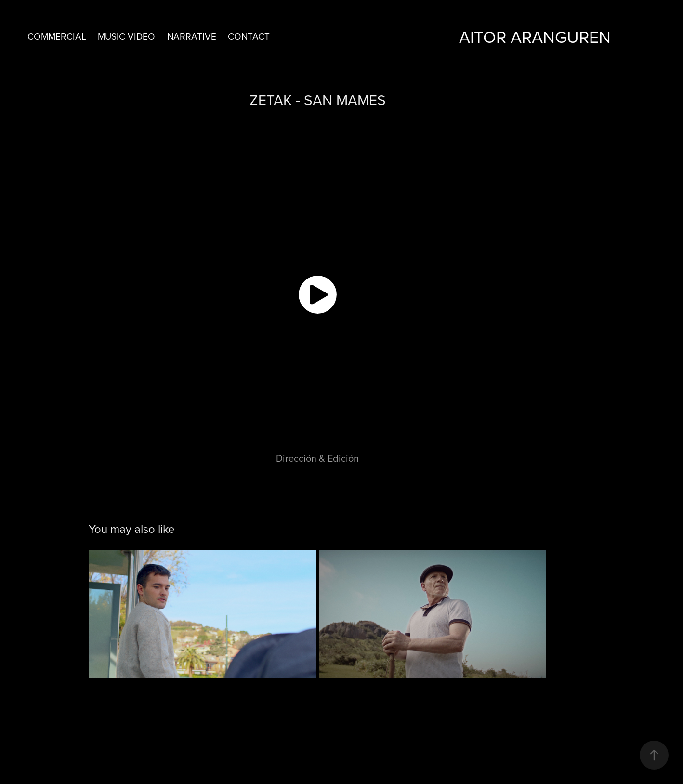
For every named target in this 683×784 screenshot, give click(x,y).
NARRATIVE (192, 36)
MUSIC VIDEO (126, 36)
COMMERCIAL (57, 36)
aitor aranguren (535, 36)
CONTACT (249, 36)
